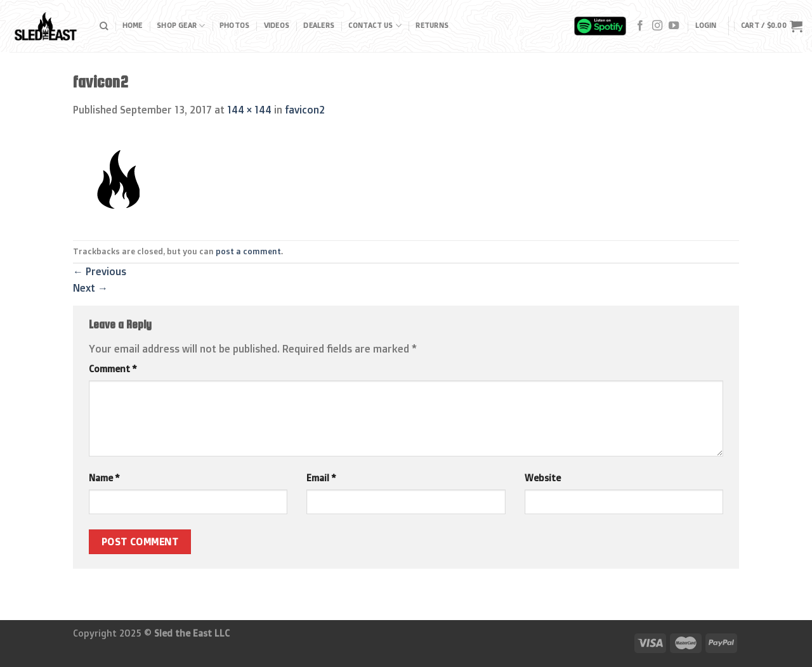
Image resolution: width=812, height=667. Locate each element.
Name (104, 478)
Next (90, 288)
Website (543, 478)
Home (133, 25)
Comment (113, 369)
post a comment (248, 251)
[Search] (104, 26)
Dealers (319, 25)
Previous (100, 271)
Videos (277, 25)
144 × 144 (249, 110)
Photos (234, 25)
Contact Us (375, 26)
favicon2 (305, 110)
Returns (432, 25)
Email (321, 478)
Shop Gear (181, 26)
